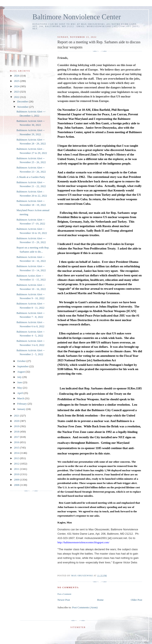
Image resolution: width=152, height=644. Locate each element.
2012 (17, 464)
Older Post (136, 600)
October (22, 361)
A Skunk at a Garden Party (31, 177)
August (21, 372)
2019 (17, 426)
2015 (17, 448)
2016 (17, 442)
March (21, 398)
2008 (17, 485)
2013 (17, 458)
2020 (17, 421)
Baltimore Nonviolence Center (77, 17)
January (22, 409)
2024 (17, 86)
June (20, 382)
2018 (17, 432)
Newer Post (64, 600)
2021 (17, 416)
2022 (17, 97)
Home (100, 600)
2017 (17, 437)
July (20, 377)
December (23, 101)
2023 (17, 92)
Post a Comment (64, 594)
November (23, 107)
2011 (17, 469)
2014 (17, 453)
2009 (17, 480)
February (22, 404)
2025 (17, 81)
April (20, 393)
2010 (17, 474)
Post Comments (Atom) (85, 607)
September (23, 366)
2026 (17, 76)
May (20, 388)
